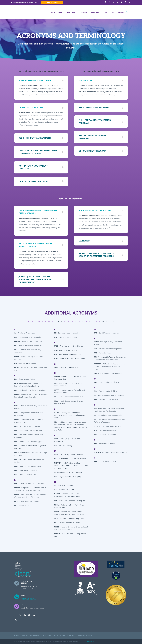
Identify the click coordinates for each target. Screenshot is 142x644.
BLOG (114, 12)
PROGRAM (83, 12)
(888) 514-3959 (91, 642)
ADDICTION (95, 12)
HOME (53, 12)
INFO (105, 12)
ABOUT (60, 12)
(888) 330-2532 (52, 2)
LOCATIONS (71, 12)
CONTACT (121, 12)
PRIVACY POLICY (85, 636)
